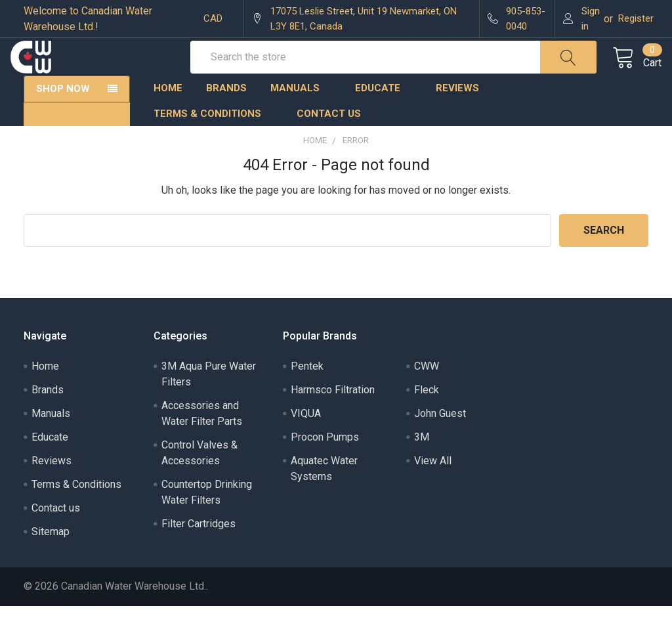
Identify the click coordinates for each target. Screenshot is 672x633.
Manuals (301, 115)
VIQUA (306, 440)
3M (422, 464)
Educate (384, 115)
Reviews (457, 115)
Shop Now (63, 116)
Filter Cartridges (199, 551)
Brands (226, 115)
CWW (427, 393)
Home (168, 115)
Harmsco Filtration (333, 417)
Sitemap (51, 558)
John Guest (440, 440)
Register (636, 18)
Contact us (329, 141)
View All (433, 488)
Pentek (307, 393)
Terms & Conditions (213, 141)
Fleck (427, 417)
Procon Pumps (325, 464)
